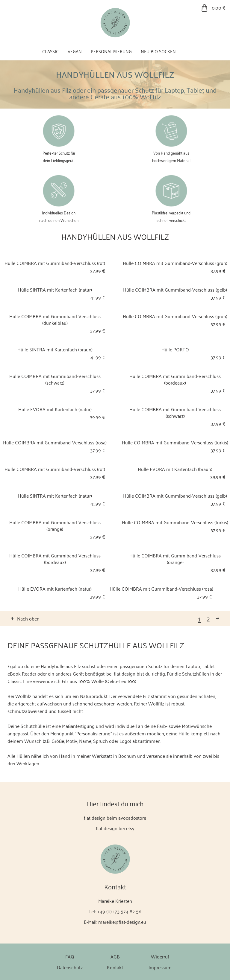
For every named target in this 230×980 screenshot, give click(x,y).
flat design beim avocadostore (115, 818)
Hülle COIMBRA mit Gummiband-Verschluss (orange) (55, 525)
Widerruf (160, 956)
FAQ (70, 956)
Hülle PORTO (175, 349)
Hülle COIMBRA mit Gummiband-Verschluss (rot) (55, 263)
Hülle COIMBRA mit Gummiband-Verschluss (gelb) (175, 289)
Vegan (75, 51)
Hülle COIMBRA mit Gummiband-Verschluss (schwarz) (55, 379)
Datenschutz (70, 967)
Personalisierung (111, 51)
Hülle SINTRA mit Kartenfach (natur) (55, 289)
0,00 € (219, 7)
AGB (115, 956)
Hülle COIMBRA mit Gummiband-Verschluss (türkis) (175, 442)
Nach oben (28, 618)
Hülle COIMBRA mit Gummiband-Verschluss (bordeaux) (175, 379)
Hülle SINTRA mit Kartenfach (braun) (55, 349)
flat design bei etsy (115, 828)
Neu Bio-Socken (158, 51)
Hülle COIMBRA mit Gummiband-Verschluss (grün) (175, 263)
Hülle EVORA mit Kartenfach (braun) (175, 469)
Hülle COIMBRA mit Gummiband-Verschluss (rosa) (55, 442)
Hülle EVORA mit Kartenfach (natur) (55, 409)
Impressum (160, 967)
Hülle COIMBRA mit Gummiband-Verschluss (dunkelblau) (55, 319)
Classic (50, 51)
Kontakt (115, 967)
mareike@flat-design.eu (122, 922)
